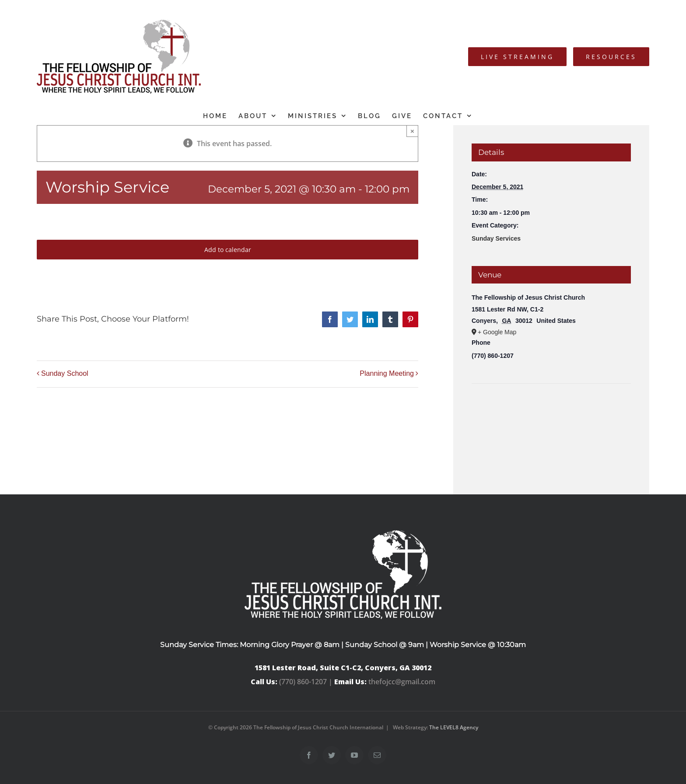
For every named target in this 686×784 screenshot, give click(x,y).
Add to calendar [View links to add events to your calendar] (228, 250)
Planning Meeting (387, 373)
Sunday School (65, 373)
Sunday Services (496, 238)
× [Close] (412, 131)
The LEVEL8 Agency (454, 727)
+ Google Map (497, 332)
